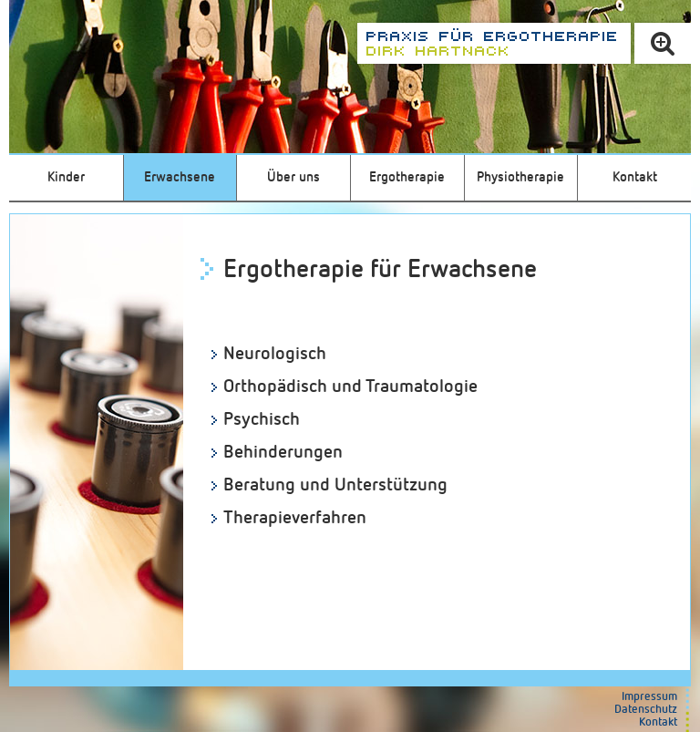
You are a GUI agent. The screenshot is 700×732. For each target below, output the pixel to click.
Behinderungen (283, 452)
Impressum (649, 697)
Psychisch (262, 419)
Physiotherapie (520, 177)
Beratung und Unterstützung (335, 485)
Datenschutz (646, 710)
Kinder (66, 177)
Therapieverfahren (295, 518)
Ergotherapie (407, 177)
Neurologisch (275, 354)
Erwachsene (180, 177)
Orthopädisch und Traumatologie (350, 387)
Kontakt (635, 177)
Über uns (293, 177)
